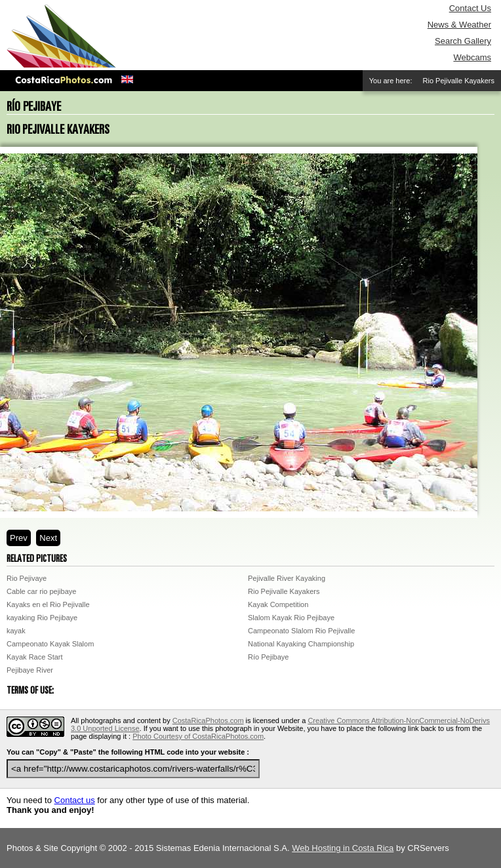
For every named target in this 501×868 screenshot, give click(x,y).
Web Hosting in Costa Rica (343, 848)
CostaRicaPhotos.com (208, 720)
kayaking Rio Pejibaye (42, 618)
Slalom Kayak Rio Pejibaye (291, 618)
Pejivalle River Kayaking (287, 578)
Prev (19, 538)
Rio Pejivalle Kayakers (284, 591)
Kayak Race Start (35, 657)
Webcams (472, 57)
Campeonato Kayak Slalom (50, 644)
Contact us (75, 800)
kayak (16, 631)
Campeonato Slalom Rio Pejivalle (301, 631)
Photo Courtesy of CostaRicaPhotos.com (198, 736)
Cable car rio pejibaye (41, 591)
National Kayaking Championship (301, 644)
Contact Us (470, 8)
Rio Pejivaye (27, 578)
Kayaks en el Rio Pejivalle (48, 604)
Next (48, 538)
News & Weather (459, 25)
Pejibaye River (30, 670)
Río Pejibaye (268, 657)
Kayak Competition (278, 604)
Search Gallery (463, 41)
